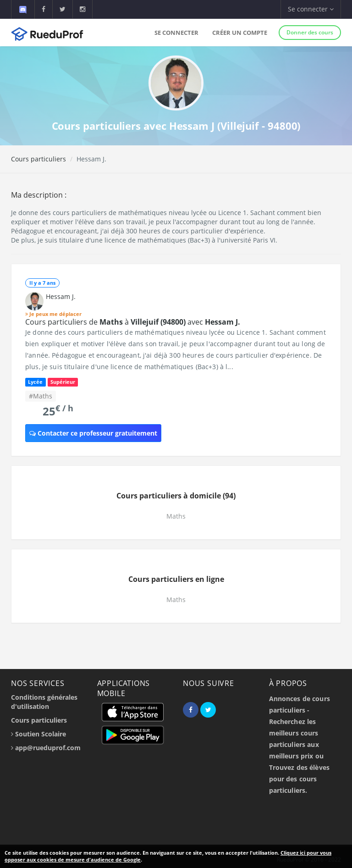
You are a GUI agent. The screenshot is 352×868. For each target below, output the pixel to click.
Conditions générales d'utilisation (44, 702)
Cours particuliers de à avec (133, 322)
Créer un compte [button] (240, 33)
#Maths (41, 396)
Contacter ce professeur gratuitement (93, 433)
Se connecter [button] (311, 9)
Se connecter (176, 33)
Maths (176, 516)
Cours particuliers (38, 159)
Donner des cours (310, 32)
